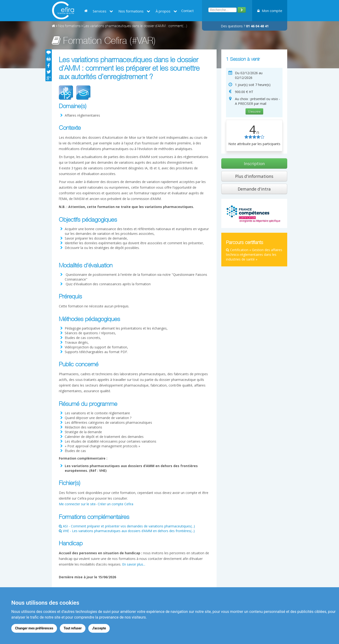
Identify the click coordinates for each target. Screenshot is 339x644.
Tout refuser (73, 628)
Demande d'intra (254, 189)
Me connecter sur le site (77, 504)
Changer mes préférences (34, 628)
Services (103, 11)
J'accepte (99, 628)
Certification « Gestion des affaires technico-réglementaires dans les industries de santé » (254, 255)
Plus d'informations (254, 176)
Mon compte (270, 11)
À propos (166, 11)
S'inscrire (254, 111)
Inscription (254, 163)
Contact (188, 11)
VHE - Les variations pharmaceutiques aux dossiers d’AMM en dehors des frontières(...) (127, 531)
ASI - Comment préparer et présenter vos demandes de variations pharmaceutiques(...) (127, 526)
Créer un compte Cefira (115, 504)
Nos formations (134, 11)
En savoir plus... (134, 564)
